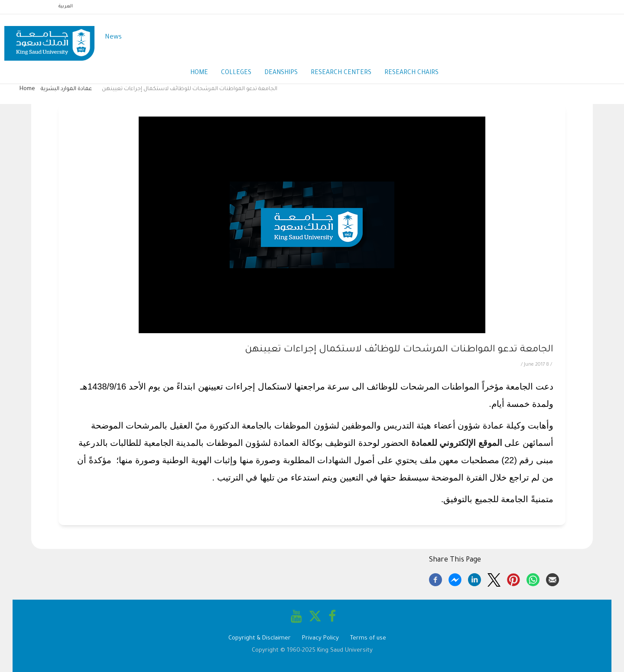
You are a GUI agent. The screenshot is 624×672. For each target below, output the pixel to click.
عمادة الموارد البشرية (66, 89)
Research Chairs (411, 73)
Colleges (236, 73)
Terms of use (368, 638)
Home (199, 73)
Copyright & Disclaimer (260, 638)
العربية (66, 6)
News (113, 37)
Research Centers (341, 73)
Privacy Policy (320, 638)
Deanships (281, 73)
